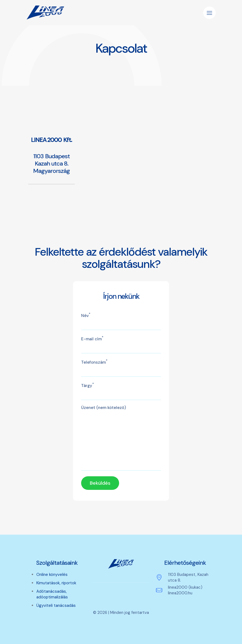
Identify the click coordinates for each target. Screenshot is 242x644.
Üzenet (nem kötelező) (121, 438)
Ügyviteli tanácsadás (56, 605)
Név (121, 321)
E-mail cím (121, 344)
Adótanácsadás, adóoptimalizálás (52, 594)
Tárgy (121, 391)
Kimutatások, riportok (56, 583)
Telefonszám (121, 368)
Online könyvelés (52, 575)
